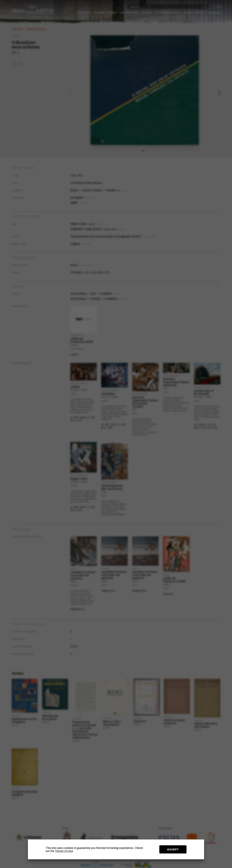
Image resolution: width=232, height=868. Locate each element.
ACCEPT (173, 849)
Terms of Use (64, 851)
